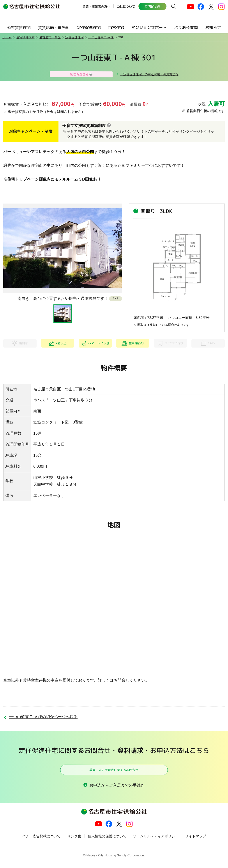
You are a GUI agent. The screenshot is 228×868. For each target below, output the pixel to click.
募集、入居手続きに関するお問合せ (114, 771)
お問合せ (122, 680)
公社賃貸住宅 (19, 27)
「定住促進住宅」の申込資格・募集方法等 (149, 74)
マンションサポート (149, 27)
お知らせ (213, 27)
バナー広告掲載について (41, 840)
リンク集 (74, 840)
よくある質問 (186, 27)
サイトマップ (196, 840)
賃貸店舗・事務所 (54, 27)
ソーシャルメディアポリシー (156, 840)
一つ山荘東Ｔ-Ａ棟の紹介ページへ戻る (43, 717)
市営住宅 (116, 27)
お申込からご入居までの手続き (117, 789)
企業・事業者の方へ (96, 6)
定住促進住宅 (89, 27)
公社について (126, 6)
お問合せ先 (152, 6)
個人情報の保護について (107, 840)
